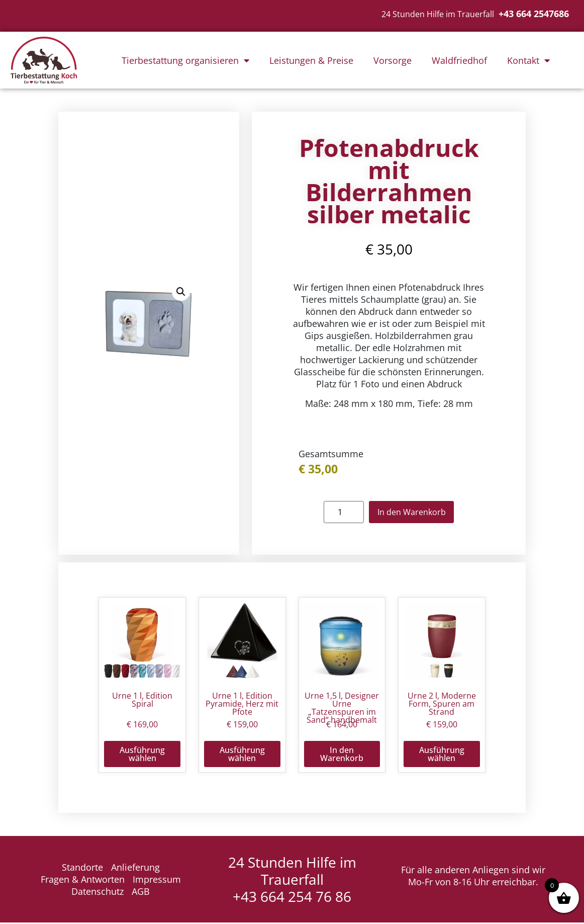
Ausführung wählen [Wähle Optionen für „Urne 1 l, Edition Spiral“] (142, 755)
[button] (181, 292)
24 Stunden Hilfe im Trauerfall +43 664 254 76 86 (292, 881)
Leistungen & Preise (311, 60)
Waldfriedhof (459, 60)
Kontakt (528, 60)
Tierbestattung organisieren (185, 60)
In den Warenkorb (411, 513)
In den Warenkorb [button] (342, 755)
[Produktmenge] (339, 513)
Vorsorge (393, 60)
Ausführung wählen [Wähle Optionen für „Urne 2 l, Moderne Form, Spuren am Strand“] (442, 755)
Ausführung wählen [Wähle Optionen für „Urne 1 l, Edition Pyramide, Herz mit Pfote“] (242, 755)
